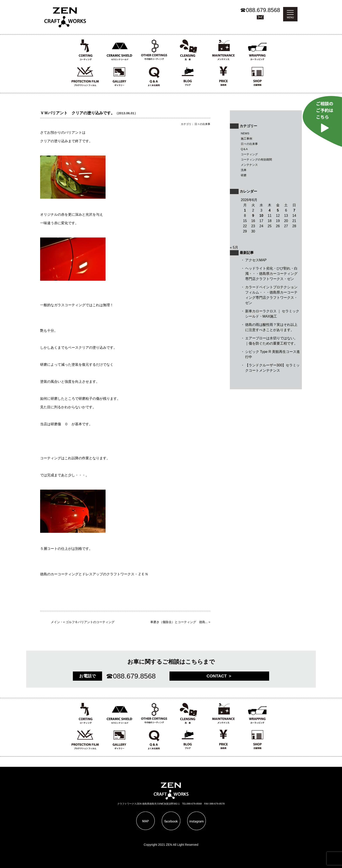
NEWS (245, 133)
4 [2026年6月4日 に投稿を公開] (270, 210)
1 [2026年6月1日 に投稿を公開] (245, 210)
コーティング (249, 154)
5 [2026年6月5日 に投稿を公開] (278, 210)
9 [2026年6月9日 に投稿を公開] (253, 216)
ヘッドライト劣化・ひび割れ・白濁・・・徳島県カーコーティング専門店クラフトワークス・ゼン (271, 274)
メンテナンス (249, 165)
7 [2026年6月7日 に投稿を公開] (294, 210)
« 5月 (234, 247)
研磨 (244, 175)
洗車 (244, 170)
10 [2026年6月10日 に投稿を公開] (261, 216)
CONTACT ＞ (219, 676)
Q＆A (244, 149)
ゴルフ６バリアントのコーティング (90, 622)
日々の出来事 (249, 144)
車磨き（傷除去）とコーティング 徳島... (179, 622)
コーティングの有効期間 (256, 160)
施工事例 (246, 139)
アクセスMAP (256, 260)
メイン (55, 622)
